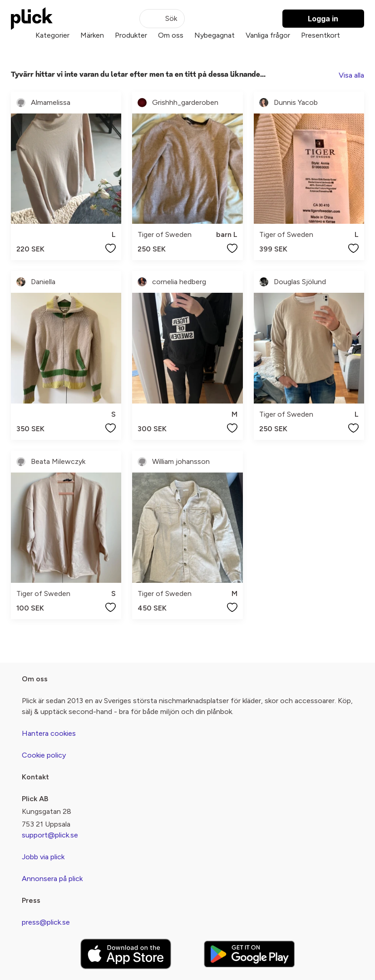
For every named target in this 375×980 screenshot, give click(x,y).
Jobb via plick (43, 857)
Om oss (171, 35)
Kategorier (52, 35)
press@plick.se (46, 922)
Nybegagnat (215, 35)
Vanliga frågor (268, 35)
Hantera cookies (49, 733)
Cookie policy (44, 755)
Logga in (323, 19)
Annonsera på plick (52, 879)
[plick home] (32, 19)
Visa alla (351, 75)
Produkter (131, 35)
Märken (92, 35)
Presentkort (321, 35)
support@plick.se (50, 835)
